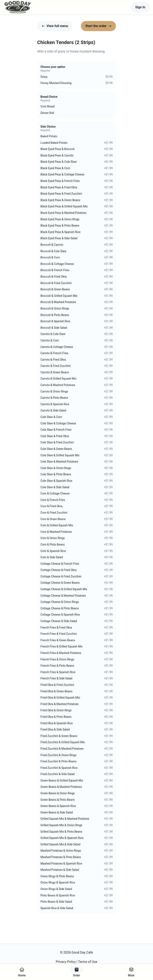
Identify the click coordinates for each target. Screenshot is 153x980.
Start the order (98, 26)
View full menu (55, 26)
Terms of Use (88, 962)
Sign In (140, 7)
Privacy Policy (66, 962)
